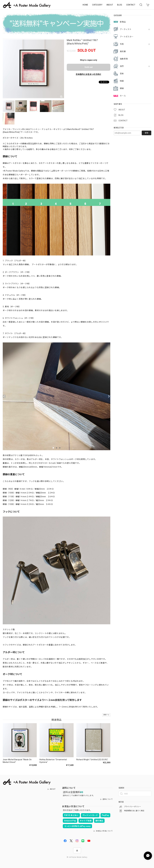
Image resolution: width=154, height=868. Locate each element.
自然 (122, 66)
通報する (106, 715)
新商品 (123, 22)
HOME (85, 5)
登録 (146, 133)
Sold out (89, 67)
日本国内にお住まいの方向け (88, 74)
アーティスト (126, 29)
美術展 (123, 51)
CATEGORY (97, 5)
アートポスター (127, 37)
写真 (122, 44)
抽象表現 (124, 59)
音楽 (122, 74)
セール (123, 96)
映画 (122, 81)
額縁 (122, 88)
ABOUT (110, 5)
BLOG (120, 5)
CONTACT (131, 5)
